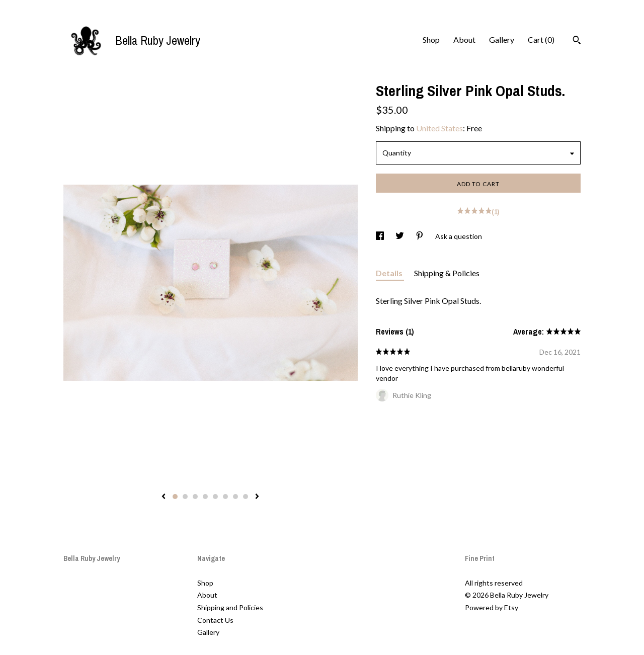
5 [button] (215, 497)
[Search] (577, 41)
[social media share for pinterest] (420, 236)
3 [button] (195, 497)
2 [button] (185, 497)
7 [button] (235, 497)
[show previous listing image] (164, 497)
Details (390, 273)
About (464, 39)
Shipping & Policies (447, 273)
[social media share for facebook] (381, 236)
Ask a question (459, 236)
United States (439, 128)
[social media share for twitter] (400, 236)
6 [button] (225, 497)
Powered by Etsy (492, 607)
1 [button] (175, 497)
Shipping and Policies (230, 607)
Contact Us (215, 620)
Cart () (541, 39)
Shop (431, 39)
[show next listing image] (257, 497)
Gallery (502, 39)
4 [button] (205, 497)
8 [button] (246, 497)
